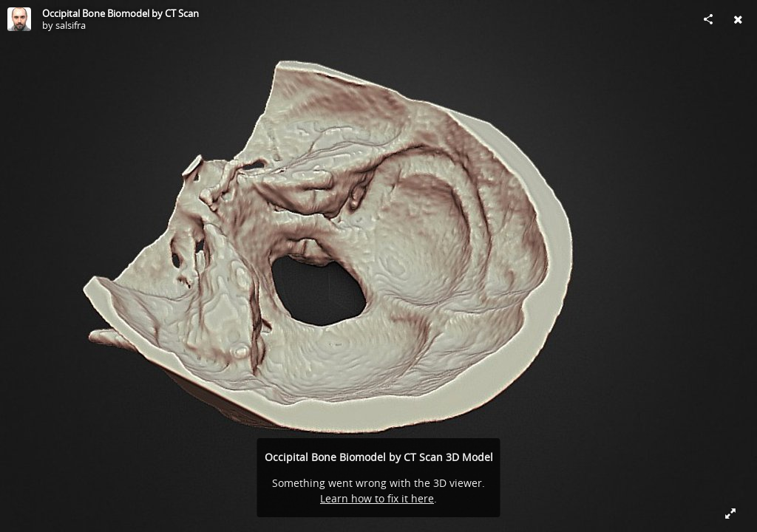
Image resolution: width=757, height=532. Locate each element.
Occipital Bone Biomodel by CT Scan (120, 13)
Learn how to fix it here (377, 498)
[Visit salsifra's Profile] (19, 19)
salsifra (71, 25)
